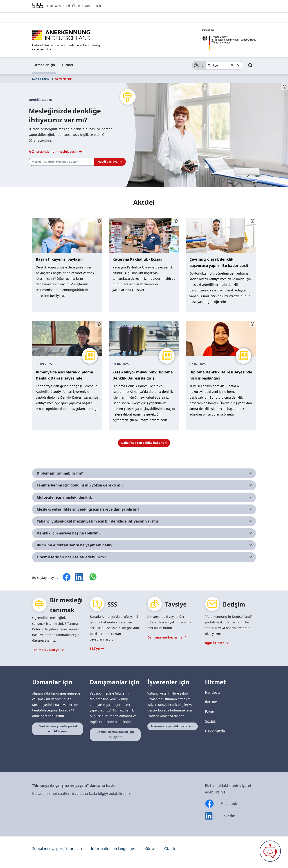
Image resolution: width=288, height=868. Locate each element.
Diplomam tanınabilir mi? (60, 473)
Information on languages (113, 849)
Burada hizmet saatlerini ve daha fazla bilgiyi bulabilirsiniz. (82, 793)
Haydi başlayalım (110, 162)
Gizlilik (170, 849)
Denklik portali (41, 79)
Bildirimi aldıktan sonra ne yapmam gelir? (75, 545)
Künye (150, 849)
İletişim (211, 702)
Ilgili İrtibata (217, 643)
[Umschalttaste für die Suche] (250, 67)
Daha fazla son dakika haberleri (144, 443)
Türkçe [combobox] (222, 65)
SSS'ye (97, 649)
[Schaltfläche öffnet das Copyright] (285, 86)
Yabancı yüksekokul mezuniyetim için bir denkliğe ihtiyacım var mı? (98, 521)
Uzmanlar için (44, 65)
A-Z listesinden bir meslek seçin (55, 151)
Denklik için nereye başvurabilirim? (69, 533)
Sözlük (211, 721)
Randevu (212, 692)
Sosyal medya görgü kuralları (57, 849)
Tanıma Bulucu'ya (48, 650)
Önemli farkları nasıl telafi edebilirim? (71, 557)
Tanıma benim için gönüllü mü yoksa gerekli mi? (80, 485)
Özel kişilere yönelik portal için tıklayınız (58, 729)
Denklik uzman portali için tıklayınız (115, 734)
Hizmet (68, 65)
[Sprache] (198, 65)
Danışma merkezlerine (167, 637)
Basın (210, 712)
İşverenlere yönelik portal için (173, 726)
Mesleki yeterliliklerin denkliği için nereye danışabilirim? (88, 509)
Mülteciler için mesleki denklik (64, 497)
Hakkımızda (215, 731)
